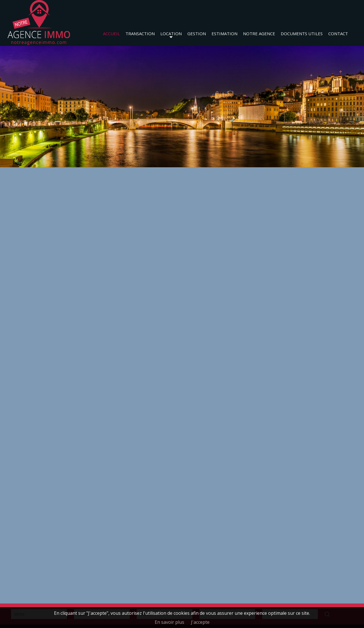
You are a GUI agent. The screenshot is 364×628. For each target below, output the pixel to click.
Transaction (140, 34)
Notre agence (259, 34)
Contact (338, 34)
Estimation (224, 34)
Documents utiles (302, 34)
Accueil (111, 34)
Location (171, 34)
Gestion (197, 34)
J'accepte (200, 622)
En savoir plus (169, 622)
